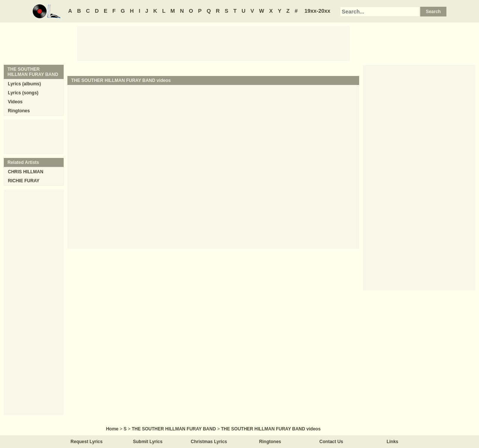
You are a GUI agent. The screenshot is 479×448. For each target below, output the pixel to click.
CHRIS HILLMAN (26, 172)
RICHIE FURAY (24, 181)
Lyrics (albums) (24, 84)
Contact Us (331, 442)
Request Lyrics (87, 442)
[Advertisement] (213, 43)
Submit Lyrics (148, 442)
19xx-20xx (317, 11)
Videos (15, 102)
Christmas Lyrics (209, 442)
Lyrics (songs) (23, 93)
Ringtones (19, 111)
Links (392, 442)
